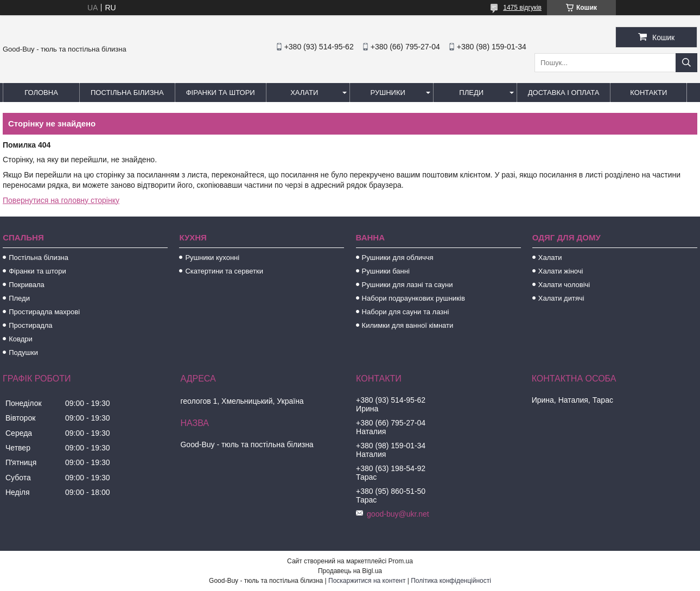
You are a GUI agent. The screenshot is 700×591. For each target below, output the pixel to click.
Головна (41, 93)
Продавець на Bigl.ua (350, 571)
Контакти (648, 93)
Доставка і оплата (564, 93)
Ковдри (21, 339)
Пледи (471, 93)
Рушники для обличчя (398, 258)
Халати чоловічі (564, 285)
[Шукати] (686, 63)
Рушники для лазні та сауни (408, 285)
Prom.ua (401, 561)
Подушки (23, 352)
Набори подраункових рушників (413, 298)
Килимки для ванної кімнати (408, 325)
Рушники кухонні (212, 258)
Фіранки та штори (221, 93)
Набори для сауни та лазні (406, 312)
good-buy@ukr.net (398, 514)
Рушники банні (386, 271)
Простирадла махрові (44, 312)
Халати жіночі (561, 271)
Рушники (388, 93)
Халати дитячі (561, 298)
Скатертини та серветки (224, 271)
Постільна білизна (127, 93)
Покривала (27, 285)
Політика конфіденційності (451, 581)
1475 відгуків (522, 8)
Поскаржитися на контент (367, 581)
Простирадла (30, 325)
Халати (304, 93)
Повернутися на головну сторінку (61, 200)
